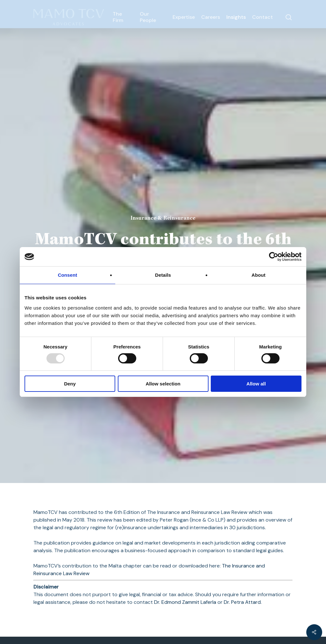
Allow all (256, 384)
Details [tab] (163, 275)
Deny (70, 384)
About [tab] (259, 275)
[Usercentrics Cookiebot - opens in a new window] (274, 257)
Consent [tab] (68, 275)
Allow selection (163, 384)
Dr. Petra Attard (242, 602)
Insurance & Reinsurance (163, 218)
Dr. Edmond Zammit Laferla (185, 602)
